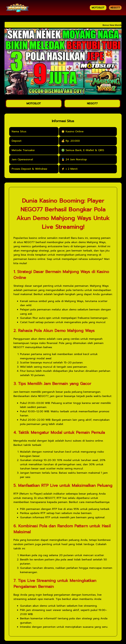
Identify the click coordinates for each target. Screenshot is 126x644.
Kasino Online (75, 132)
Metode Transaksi (23, 151)
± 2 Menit (72, 169)
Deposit (17, 141)
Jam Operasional (22, 160)
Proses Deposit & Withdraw (29, 169)
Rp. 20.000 (73, 141)
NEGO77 (115, 8)
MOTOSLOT (98, 8)
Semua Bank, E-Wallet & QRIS (85, 151)
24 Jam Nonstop (76, 160)
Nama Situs (19, 132)
